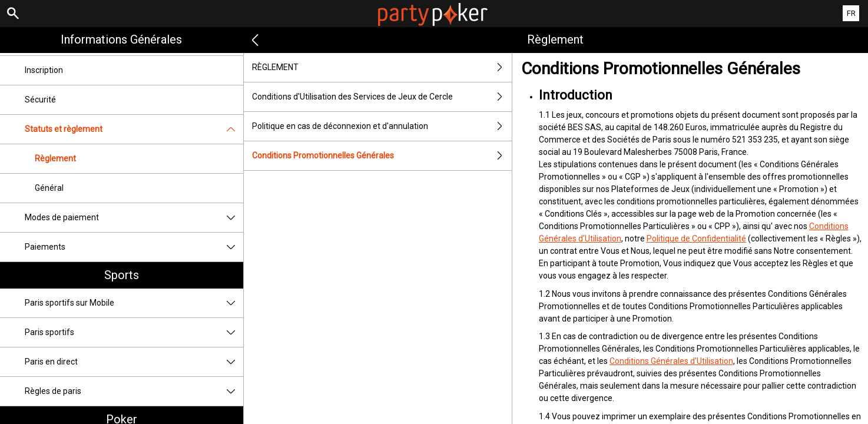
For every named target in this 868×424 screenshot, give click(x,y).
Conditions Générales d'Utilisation (671, 361)
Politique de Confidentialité (696, 238)
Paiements (134, 247)
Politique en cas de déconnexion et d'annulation (382, 126)
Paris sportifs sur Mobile (134, 303)
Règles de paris (134, 391)
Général (49, 188)
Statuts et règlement (134, 129)
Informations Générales (121, 39)
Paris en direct (134, 362)
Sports (122, 275)
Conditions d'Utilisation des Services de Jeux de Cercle (382, 97)
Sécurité (40, 100)
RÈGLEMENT (382, 67)
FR (851, 13)
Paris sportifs (134, 332)
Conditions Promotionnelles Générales (382, 156)
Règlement (55, 158)
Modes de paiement (134, 218)
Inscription (44, 70)
